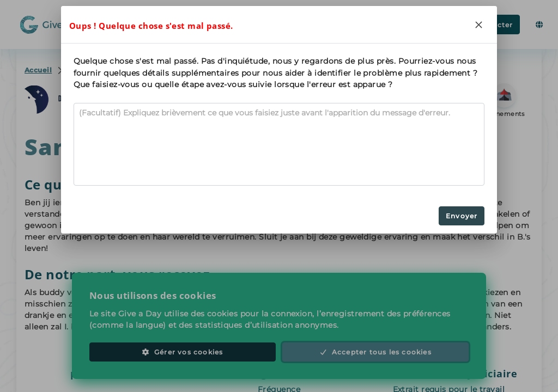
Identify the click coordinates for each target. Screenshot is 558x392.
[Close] (478, 24)
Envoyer (462, 216)
